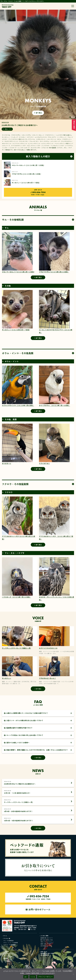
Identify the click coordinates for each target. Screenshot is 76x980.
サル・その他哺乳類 (8, 941)
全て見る (38, 221)
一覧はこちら (8, 129)
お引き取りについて (45, 946)
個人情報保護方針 (45, 955)
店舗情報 (6, 958)
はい (26, 977)
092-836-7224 (22, 929)
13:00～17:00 (38, 193)
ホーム (5, 936)
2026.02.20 (36, 124)
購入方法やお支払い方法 (47, 940)
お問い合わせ (44, 952)
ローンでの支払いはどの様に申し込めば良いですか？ (24, 735)
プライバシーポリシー (46, 977)
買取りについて (7, 955)
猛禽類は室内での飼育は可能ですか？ (18, 728)
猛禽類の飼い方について (47, 938)
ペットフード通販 (8, 957)
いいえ (33, 977)
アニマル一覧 (7, 938)
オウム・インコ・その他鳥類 (11, 943)
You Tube (33, 929)
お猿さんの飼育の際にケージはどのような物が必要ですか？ (26, 713)
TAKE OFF (8, 6)
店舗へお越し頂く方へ (46, 944)
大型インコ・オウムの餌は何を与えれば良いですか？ (24, 720)
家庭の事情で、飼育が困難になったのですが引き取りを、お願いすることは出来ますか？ (36, 750)
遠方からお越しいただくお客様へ (17, 743)
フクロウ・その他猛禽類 (10, 945)
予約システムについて (46, 942)
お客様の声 (6, 952)
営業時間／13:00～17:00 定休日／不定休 (38, 897)
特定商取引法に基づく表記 (47, 953)
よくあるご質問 (44, 936)
